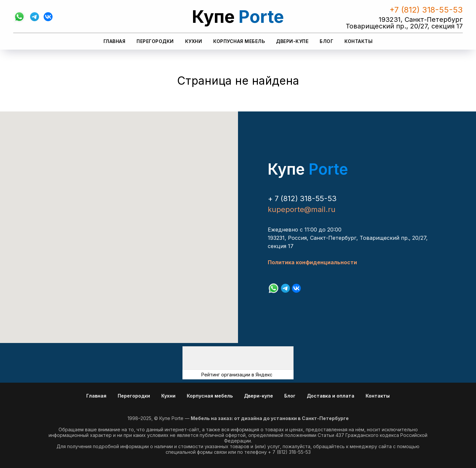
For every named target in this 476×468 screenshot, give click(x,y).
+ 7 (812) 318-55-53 (302, 198)
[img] (238, 358)
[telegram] (35, 17)
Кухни (194, 41)
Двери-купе (292, 41)
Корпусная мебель (239, 41)
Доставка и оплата (331, 396)
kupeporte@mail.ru (302, 209)
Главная (115, 41)
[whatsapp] (19, 17)
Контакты (358, 41)
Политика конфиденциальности (312, 262)
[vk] (48, 17)
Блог (326, 41)
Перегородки (155, 41)
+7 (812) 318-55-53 (426, 10)
